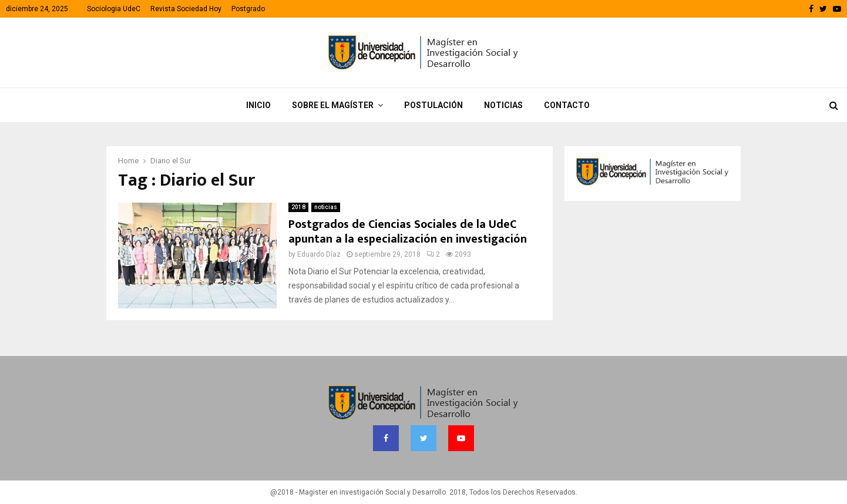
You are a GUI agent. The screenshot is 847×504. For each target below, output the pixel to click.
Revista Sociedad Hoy (186, 9)
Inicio (258, 105)
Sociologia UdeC (114, 9)
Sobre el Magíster (333, 105)
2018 (298, 207)
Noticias (503, 105)
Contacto (567, 105)
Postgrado (248, 9)
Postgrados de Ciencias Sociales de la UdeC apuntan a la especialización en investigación (408, 232)
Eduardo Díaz (319, 254)
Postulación (433, 105)
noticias (326, 207)
